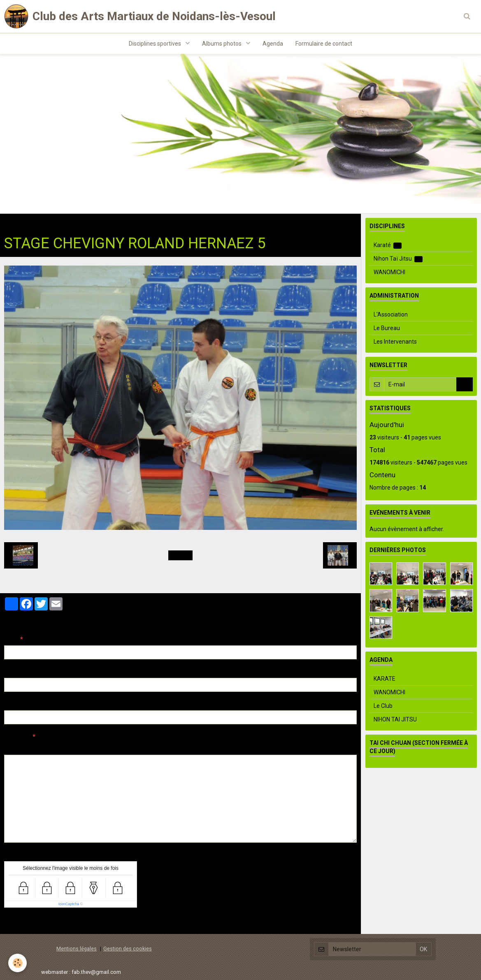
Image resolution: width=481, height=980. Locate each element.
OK (465, 384)
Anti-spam (18, 855)
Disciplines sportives (156, 44)
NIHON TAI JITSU (395, 719)
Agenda (273, 44)
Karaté (388, 245)
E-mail (13, 672)
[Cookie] (17, 963)
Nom (11, 639)
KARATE (385, 679)
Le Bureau (387, 328)
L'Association (391, 314)
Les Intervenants (395, 342)
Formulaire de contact (324, 44)
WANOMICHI (389, 272)
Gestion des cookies (128, 949)
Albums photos (222, 44)
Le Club (383, 706)
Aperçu (150, 748)
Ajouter (22, 923)
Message (17, 737)
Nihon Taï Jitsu (102, 222)
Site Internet (21, 704)
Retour (180, 555)
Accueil (14, 222)
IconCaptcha (69, 904)
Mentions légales (77, 949)
